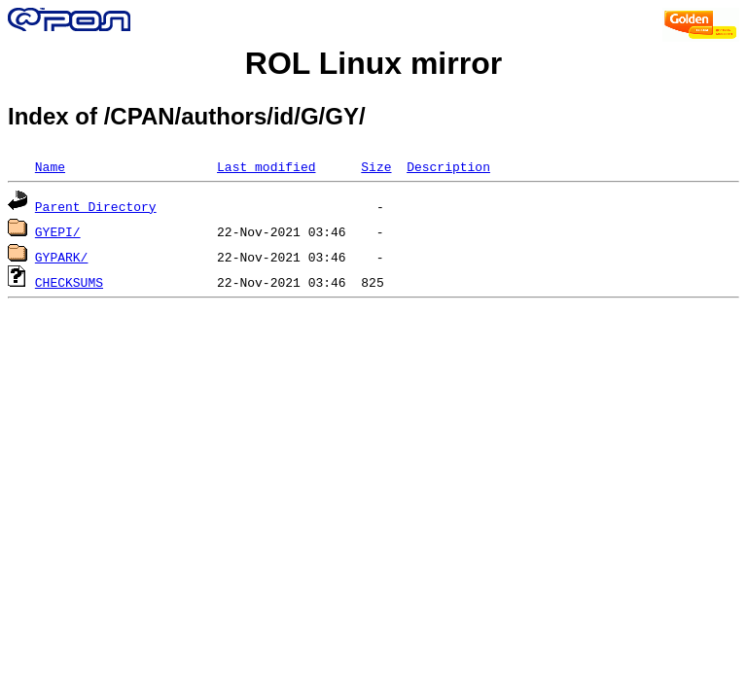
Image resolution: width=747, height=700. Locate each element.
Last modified (266, 166)
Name (50, 166)
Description (448, 166)
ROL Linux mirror (373, 63)
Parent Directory (96, 206)
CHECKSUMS (69, 282)
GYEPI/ (58, 231)
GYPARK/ (62, 257)
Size (376, 166)
